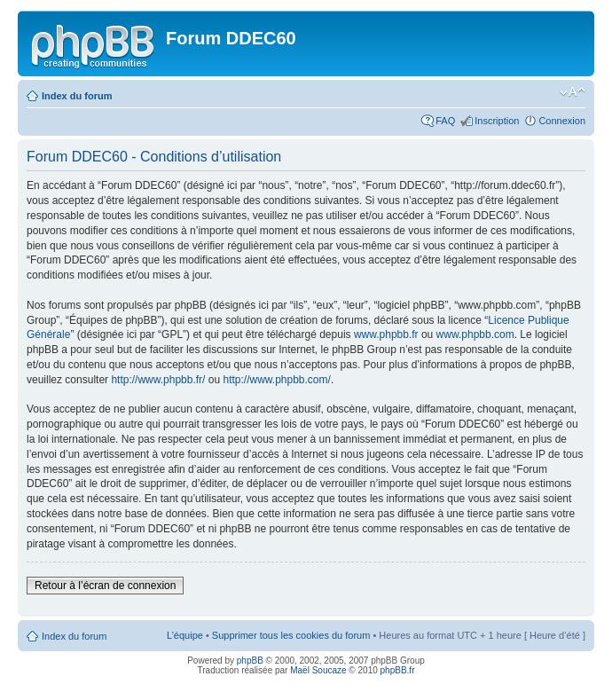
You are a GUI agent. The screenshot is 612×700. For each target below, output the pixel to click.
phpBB (250, 661)
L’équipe (185, 635)
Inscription (497, 121)
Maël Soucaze (318, 670)
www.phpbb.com (475, 334)
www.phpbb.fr (386, 334)
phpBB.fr (398, 670)
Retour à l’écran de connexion (105, 586)
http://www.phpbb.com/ (276, 380)
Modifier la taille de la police (573, 92)
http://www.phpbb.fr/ (158, 380)
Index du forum (77, 96)
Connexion (562, 121)
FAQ (445, 121)
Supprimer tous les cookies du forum (291, 635)
